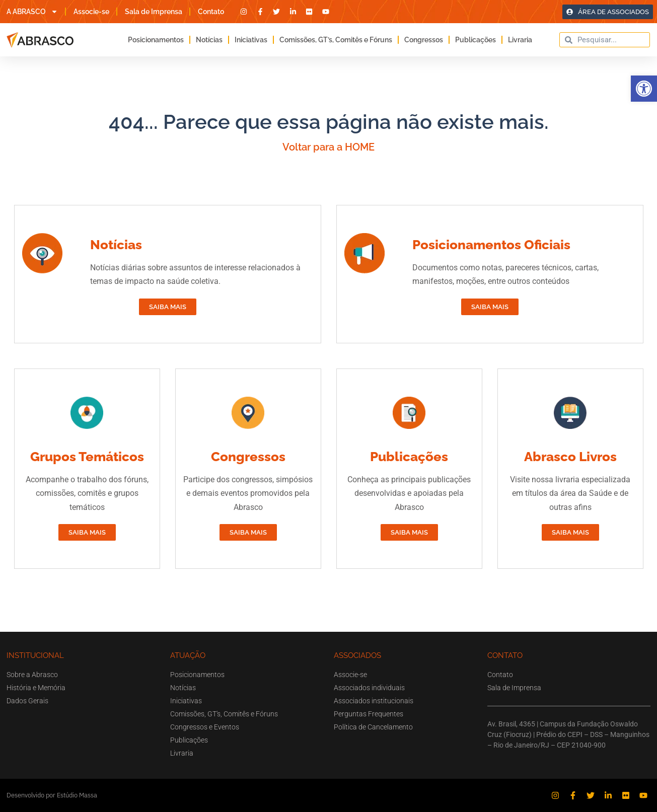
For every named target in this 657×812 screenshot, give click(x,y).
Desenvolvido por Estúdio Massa (52, 795)
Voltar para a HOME (328, 147)
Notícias (209, 40)
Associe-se (91, 12)
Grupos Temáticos (87, 457)
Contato (211, 12)
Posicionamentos (156, 40)
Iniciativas (251, 40)
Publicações (476, 40)
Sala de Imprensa (154, 12)
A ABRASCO (32, 12)
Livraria (520, 40)
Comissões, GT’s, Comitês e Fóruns (336, 40)
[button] (644, 89)
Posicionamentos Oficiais (491, 245)
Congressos (424, 40)
